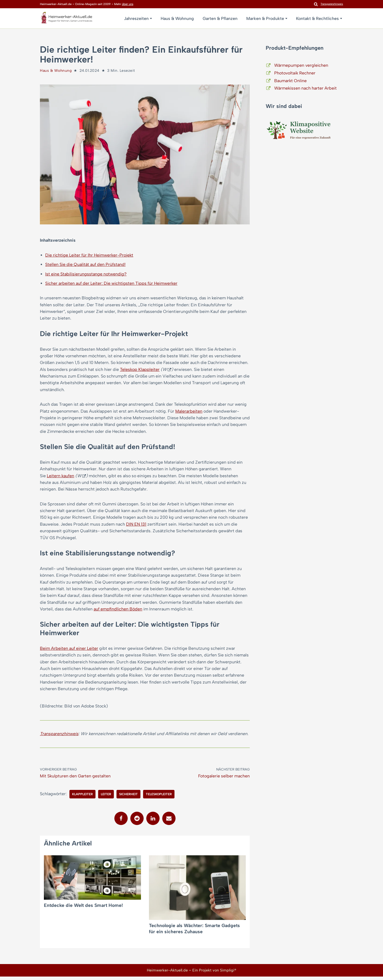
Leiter (106, 798)
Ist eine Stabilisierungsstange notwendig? (86, 274)
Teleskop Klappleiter (140, 370)
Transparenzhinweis (59, 737)
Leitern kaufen (61, 477)
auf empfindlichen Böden (118, 612)
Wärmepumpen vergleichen (301, 65)
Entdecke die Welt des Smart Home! (83, 909)
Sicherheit (128, 798)
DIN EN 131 (136, 526)
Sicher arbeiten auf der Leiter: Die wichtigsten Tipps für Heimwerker (111, 284)
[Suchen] (316, 4)
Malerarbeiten (189, 412)
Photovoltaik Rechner (295, 73)
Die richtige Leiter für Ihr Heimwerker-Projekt (89, 255)
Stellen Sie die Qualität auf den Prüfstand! (85, 265)
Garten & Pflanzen (220, 18)
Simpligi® (228, 974)
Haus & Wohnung (177, 18)
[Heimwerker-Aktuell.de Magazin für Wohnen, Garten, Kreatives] (66, 19)
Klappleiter (82, 798)
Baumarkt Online (290, 81)
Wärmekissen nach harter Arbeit (305, 88)
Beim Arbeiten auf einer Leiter (69, 651)
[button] (151, 18)
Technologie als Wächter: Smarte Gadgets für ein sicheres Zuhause (194, 932)
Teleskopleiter (159, 798)
